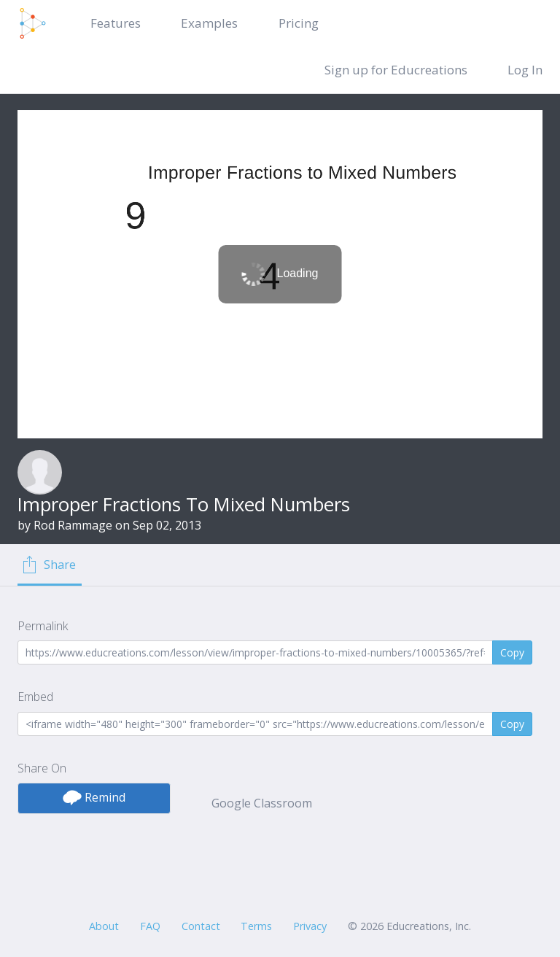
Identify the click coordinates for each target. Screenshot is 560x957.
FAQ (150, 926)
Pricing (299, 23)
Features (116, 23)
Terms (256, 926)
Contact (201, 926)
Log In (525, 70)
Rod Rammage (73, 525)
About (104, 926)
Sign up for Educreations (396, 70)
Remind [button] (94, 797)
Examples (209, 23)
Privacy (310, 926)
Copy (512, 652)
